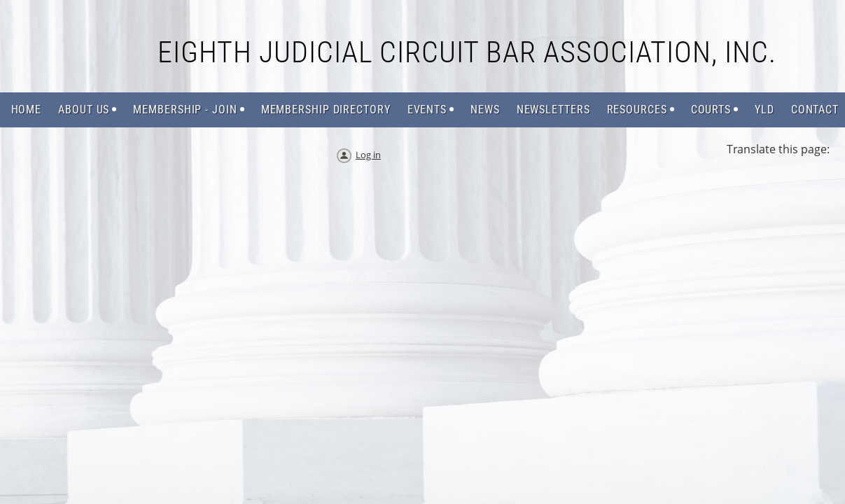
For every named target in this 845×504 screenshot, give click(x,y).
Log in (368, 155)
